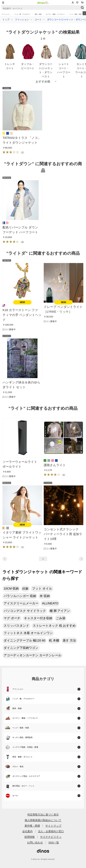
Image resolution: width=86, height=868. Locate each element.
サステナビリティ (51, 837)
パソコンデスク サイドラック (25, 611)
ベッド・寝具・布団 (75, 14)
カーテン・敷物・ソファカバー (55, 14)
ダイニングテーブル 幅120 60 (25, 640)
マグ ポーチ (12, 618)
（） (14, 152)
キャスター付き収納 (38, 618)
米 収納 (45, 596)
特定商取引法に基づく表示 (43, 815)
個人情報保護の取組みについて (43, 820)
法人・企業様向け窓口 (51, 831)
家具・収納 (38, 14)
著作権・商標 (32, 826)
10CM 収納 (11, 588)
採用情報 (30, 837)
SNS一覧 (54, 842)
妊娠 (25, 588)
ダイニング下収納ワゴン (21, 648)
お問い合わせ (35, 842)
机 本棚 (54, 640)
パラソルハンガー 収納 (20, 596)
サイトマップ (53, 826)
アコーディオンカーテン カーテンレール (33, 655)
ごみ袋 (61, 618)
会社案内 (27, 831)
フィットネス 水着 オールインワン (28, 633)
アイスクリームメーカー (21, 603)
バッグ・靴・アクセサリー (22, 14)
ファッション (6, 14)
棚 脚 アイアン (60, 611)
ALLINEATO (50, 603)
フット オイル (42, 588)
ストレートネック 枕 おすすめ (54, 626)
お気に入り (77, 3)
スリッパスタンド (16, 626)
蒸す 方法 (69, 640)
